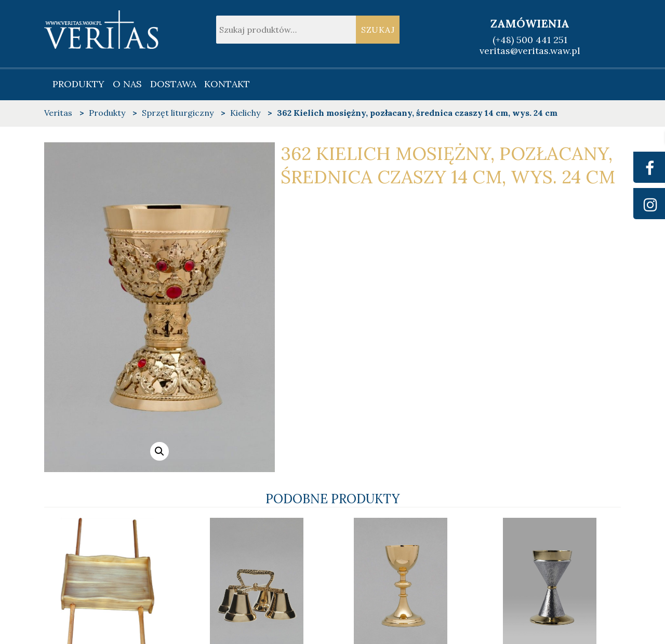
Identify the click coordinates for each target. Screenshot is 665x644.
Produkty (78, 84)
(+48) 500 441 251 (530, 40)
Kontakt (227, 84)
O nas (127, 84)
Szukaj (378, 30)
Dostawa (173, 84)
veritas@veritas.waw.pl (530, 51)
